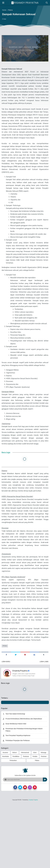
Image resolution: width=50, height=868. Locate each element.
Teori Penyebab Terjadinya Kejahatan (18, 801)
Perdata (35, 822)
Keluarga (43, 818)
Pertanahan (13, 826)
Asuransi (5, 818)
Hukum (14, 818)
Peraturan (26, 822)
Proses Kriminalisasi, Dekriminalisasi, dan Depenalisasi (24, 784)
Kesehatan (6, 822)
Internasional (25, 818)
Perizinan (44, 822)
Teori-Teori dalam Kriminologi (15, 779)
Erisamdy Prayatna (25, 3)
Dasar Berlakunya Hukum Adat (16, 789)
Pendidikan (16, 822)
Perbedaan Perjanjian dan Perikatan (18, 806)
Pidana (5, 711)
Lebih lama (44, 726)
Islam (35, 818)
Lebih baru (6, 726)
